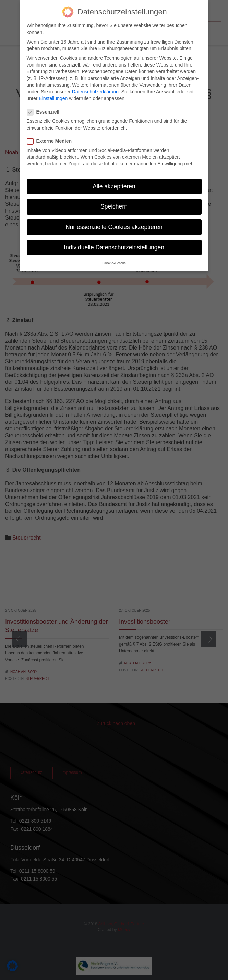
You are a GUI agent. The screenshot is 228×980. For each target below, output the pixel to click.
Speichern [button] (114, 199)
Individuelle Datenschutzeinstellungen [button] (114, 239)
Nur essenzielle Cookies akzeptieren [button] (114, 219)
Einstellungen (53, 91)
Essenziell (45, 104)
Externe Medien (51, 133)
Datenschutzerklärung (95, 84)
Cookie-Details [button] (114, 255)
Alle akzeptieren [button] (114, 178)
